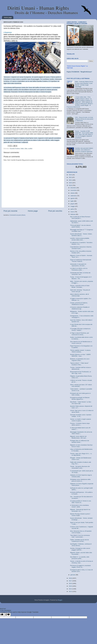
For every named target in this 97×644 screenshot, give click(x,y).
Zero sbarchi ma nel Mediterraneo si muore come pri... (81, 342)
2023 (71, 175)
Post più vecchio (55, 211)
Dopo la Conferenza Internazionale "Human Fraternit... (81, 261)
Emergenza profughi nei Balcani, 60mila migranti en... (80, 398)
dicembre (73, 188)
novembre (74, 190)
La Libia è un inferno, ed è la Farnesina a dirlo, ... (79, 269)
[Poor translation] (7, 615)
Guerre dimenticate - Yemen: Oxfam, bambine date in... (81, 235)
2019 (71, 185)
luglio (72, 201)
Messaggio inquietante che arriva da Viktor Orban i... (81, 433)
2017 (71, 581)
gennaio (73, 575)
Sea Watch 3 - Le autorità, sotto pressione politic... (80, 558)
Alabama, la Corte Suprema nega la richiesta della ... (81, 476)
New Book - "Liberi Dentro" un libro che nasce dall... (81, 403)
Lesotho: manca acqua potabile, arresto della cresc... (80, 239)
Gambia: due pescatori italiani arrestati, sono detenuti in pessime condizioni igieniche (84, 150)
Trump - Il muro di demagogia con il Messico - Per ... (81, 278)
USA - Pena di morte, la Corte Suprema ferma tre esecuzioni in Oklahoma (84, 119)
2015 (71, 586)
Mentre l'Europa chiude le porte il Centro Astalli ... (80, 515)
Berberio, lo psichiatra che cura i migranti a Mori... (80, 360)
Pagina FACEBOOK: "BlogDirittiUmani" (79, 72)
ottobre (73, 193)
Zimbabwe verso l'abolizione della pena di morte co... (80, 480)
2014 (71, 589)
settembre (74, 196)
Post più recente (10, 211)
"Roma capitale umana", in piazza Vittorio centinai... (80, 351)
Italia (22, 149)
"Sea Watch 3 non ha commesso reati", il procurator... (80, 536)
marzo (72, 212)
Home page (8, 17)
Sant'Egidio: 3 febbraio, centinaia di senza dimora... (81, 545)
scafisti (30, 149)
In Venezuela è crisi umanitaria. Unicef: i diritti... (80, 506)
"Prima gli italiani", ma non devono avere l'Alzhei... (80, 226)
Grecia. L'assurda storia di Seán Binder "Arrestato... (80, 286)
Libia (26, 149)
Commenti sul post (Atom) (17, 215)
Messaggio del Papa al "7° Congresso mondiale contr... (82, 230)
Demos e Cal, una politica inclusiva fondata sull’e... (81, 252)
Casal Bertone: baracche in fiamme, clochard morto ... (81, 248)
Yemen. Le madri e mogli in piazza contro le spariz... (81, 420)
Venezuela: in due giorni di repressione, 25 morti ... (78, 265)
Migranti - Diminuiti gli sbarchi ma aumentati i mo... (80, 510)
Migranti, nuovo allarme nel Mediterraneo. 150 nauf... (79, 437)
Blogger (60, 600)
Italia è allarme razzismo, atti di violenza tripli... (79, 295)
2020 (71, 183)
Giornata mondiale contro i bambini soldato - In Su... (81, 416)
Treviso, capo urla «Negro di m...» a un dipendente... (81, 454)
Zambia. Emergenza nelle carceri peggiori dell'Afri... (80, 549)
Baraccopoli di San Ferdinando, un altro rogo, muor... (81, 373)
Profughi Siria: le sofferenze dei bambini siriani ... (80, 441)
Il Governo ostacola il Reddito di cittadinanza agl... (80, 308)
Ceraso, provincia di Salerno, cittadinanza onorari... (79, 304)
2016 (71, 583)
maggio (73, 206)
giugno (73, 204)
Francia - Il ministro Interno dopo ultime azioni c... (80, 424)
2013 (71, 591)
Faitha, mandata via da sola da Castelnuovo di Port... (79, 540)
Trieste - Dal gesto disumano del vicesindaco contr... (80, 467)
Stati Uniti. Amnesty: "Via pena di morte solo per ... (80, 291)
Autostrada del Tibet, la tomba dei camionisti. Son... (80, 274)
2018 (71, 578)
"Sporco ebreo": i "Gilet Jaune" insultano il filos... (79, 364)
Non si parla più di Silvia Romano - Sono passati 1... (81, 217)
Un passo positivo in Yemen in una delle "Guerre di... (81, 502)
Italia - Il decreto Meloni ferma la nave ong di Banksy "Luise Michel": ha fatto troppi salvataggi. (84, 84)
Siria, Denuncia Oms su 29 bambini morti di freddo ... (81, 532)
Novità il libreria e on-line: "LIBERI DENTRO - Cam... (80, 355)
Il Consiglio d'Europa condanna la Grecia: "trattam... (80, 329)
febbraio (73, 214)
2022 (71, 177)
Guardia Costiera (15, 149)
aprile (72, 209)
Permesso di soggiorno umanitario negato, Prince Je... (80, 566)
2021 (71, 180)
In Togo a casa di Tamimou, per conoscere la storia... (80, 334)
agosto (73, 198)
